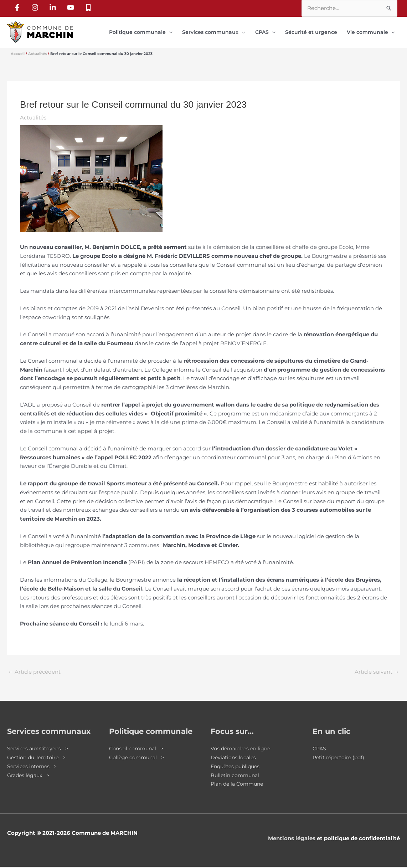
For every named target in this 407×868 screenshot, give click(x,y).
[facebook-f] (18, 7)
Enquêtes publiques (237, 767)
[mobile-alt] (89, 7)
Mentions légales (292, 839)
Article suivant (377, 673)
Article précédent (34, 673)
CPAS (320, 749)
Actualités (33, 119)
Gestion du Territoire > (38, 758)
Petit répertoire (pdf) (340, 758)
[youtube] (72, 7)
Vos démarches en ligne (242, 749)
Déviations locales (234, 758)
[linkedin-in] (54, 7)
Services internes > (33, 767)
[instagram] (36, 7)
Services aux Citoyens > (39, 749)
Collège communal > (138, 758)
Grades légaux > (30, 776)
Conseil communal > (138, 749)
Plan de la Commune (239, 785)
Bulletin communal (236, 776)
